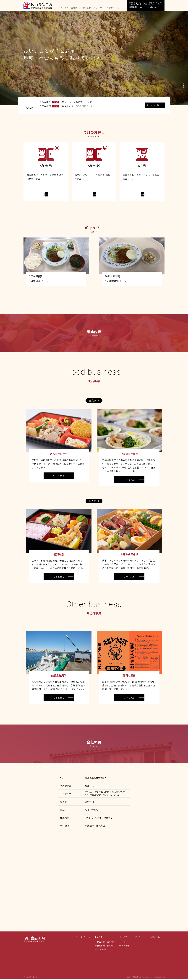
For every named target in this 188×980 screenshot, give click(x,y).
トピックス (86, 937)
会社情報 (125, 946)
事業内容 (99, 937)
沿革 (124, 942)
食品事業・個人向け (106, 946)
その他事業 (102, 949)
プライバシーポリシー (31, 977)
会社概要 (123, 937)
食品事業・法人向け (106, 942)
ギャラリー (140, 937)
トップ (74, 937)
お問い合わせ (156, 937)
